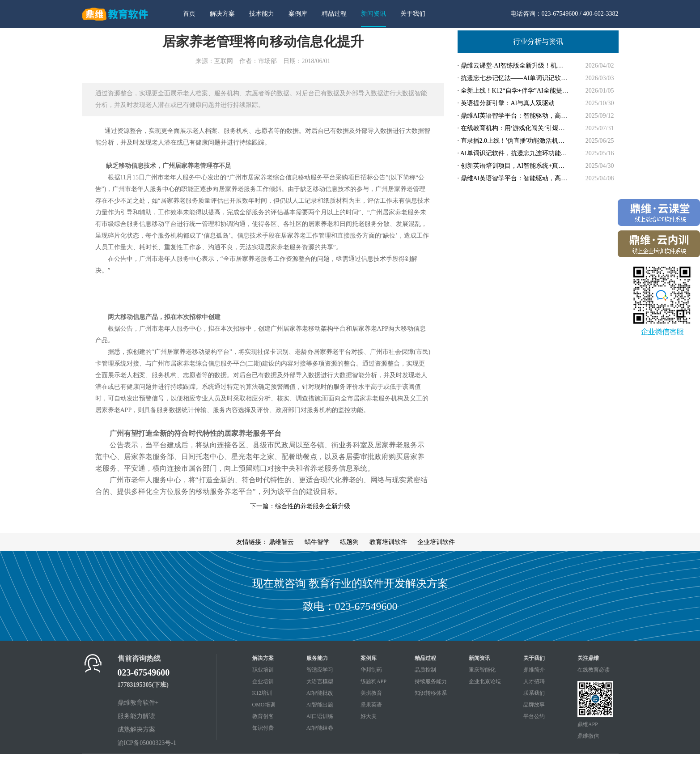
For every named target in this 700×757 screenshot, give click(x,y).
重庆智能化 (482, 670)
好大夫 (369, 716)
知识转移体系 (431, 693)
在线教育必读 (594, 670)
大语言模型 (320, 681)
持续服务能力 (431, 681)
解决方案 (222, 14)
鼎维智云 (281, 542)
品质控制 (425, 670)
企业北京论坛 (485, 681)
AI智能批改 (320, 693)
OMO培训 (264, 705)
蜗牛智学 (317, 542)
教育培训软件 (388, 542)
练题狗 (349, 542)
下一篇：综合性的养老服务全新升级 (300, 506)
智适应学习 (320, 670)
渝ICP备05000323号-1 (147, 743)
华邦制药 (371, 670)
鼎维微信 (588, 736)
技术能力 (262, 14)
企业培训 (263, 681)
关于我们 (413, 14)
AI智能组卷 (320, 728)
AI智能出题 (320, 705)
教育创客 (263, 716)
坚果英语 (371, 705)
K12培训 (262, 693)
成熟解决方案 (136, 729)
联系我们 (534, 693)
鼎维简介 (534, 670)
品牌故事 (534, 705)
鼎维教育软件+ (138, 703)
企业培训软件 (436, 542)
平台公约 (534, 716)
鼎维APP (588, 724)
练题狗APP (373, 681)
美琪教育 (371, 693)
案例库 (298, 14)
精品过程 (334, 14)
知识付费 (263, 728)
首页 (189, 14)
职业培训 (263, 670)
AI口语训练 (320, 716)
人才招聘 (534, 681)
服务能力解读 (136, 716)
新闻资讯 (373, 14)
